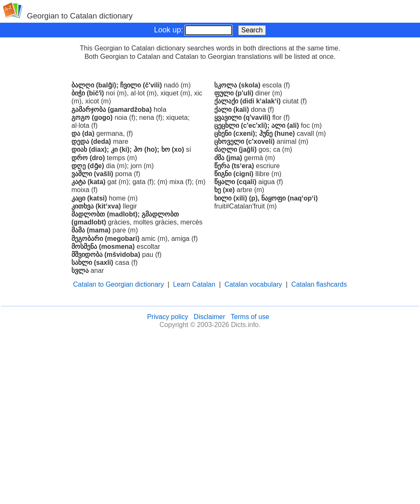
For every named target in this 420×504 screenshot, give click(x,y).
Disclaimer (209, 317)
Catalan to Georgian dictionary (118, 284)
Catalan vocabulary (253, 284)
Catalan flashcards (319, 284)
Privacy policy (168, 317)
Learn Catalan (194, 284)
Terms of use (250, 317)
